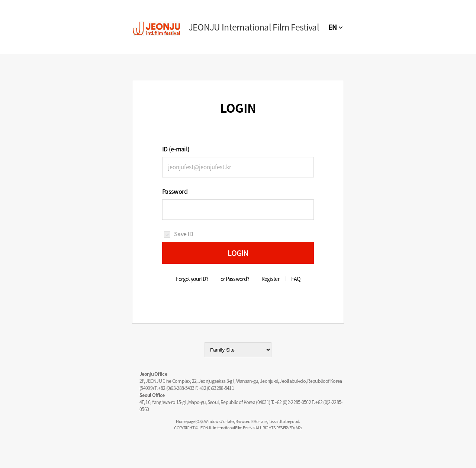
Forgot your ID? (192, 279)
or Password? (235, 279)
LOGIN (238, 253)
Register (270, 279)
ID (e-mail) (176, 149)
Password (175, 191)
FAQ (296, 279)
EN (333, 27)
